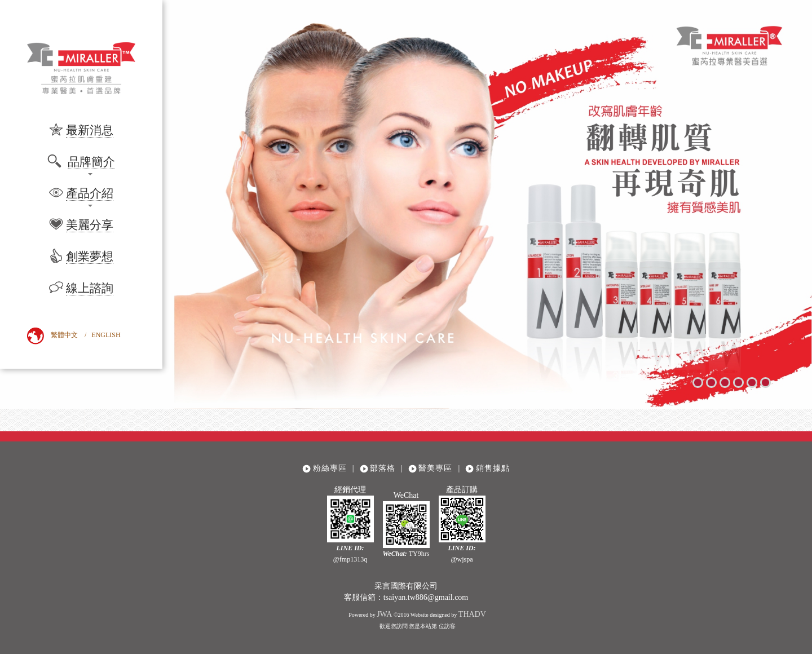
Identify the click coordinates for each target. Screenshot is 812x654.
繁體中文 (64, 335)
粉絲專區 (330, 468)
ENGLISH (106, 335)
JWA (384, 614)
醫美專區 (435, 468)
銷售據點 (493, 468)
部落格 (383, 468)
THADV (472, 614)
